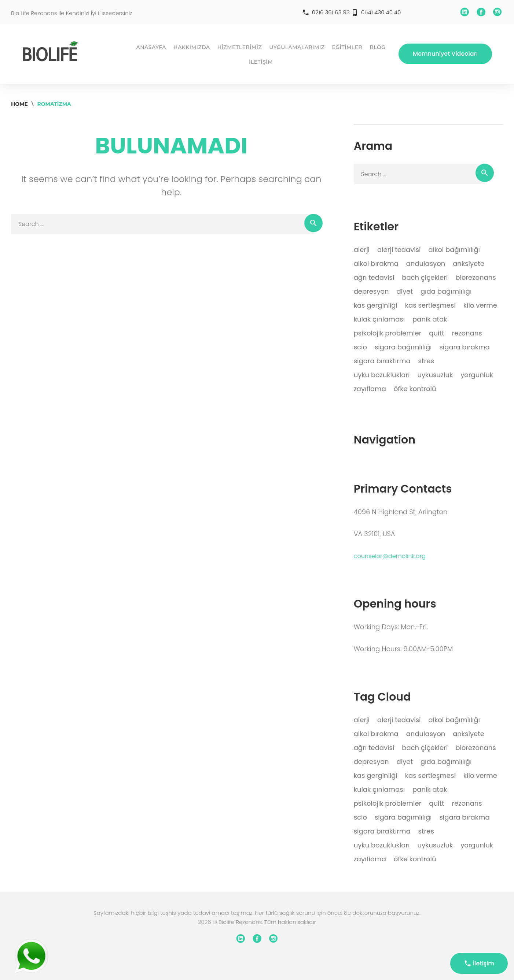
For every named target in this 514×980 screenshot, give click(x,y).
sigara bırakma (464, 347)
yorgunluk (477, 375)
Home (19, 104)
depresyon (371, 291)
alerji (362, 250)
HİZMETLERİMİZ (240, 47)
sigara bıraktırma (382, 361)
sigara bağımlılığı (403, 347)
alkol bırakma (376, 263)
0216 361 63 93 (331, 12)
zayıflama (370, 389)
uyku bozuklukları (382, 375)
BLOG (377, 47)
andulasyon (426, 263)
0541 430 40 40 (381, 12)
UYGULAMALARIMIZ (297, 47)
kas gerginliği (376, 305)
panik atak (430, 319)
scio (360, 347)
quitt (436, 333)
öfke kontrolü (415, 389)
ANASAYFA (151, 47)
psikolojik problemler (388, 333)
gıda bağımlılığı (446, 291)
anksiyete (469, 263)
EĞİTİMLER (347, 47)
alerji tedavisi (399, 250)
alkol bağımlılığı (454, 250)
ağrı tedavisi (374, 277)
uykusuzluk (435, 375)
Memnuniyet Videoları (445, 54)
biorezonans (476, 277)
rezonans (467, 333)
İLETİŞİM (261, 62)
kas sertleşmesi (430, 305)
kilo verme (480, 305)
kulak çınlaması (379, 319)
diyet (405, 291)
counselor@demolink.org (390, 556)
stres (426, 361)
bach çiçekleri (425, 277)
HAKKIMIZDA (192, 47)
